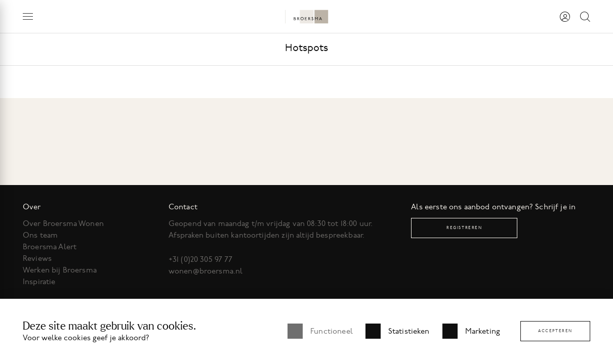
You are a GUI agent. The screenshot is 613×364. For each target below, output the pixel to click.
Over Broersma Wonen (63, 223)
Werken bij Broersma (60, 270)
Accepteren (555, 331)
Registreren (464, 228)
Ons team (40, 235)
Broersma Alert (50, 247)
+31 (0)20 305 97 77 (201, 259)
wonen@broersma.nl (206, 271)
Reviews (37, 258)
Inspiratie (39, 282)
